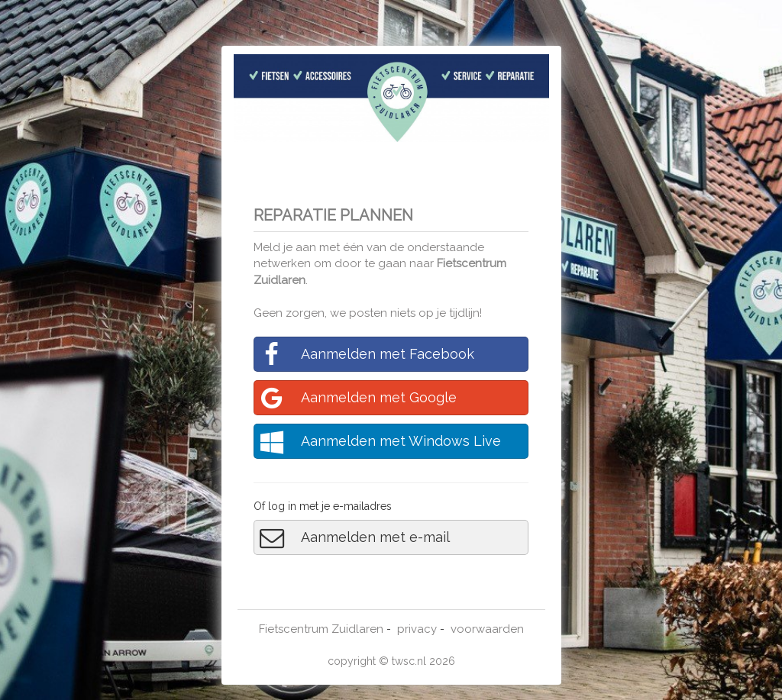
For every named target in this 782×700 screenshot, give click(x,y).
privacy (417, 629)
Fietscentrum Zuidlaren (321, 629)
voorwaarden (487, 629)
